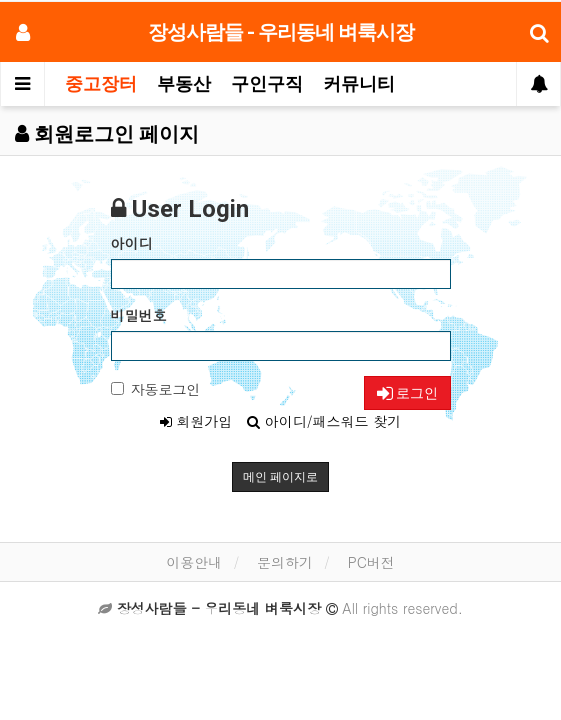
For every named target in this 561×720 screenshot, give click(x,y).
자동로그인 (156, 389)
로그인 (407, 393)
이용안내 (194, 562)
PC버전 (371, 562)
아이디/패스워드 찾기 (324, 421)
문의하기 (285, 562)
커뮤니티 (359, 83)
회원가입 (196, 421)
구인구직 (267, 83)
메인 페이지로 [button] (280, 477)
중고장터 (101, 83)
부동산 (184, 83)
